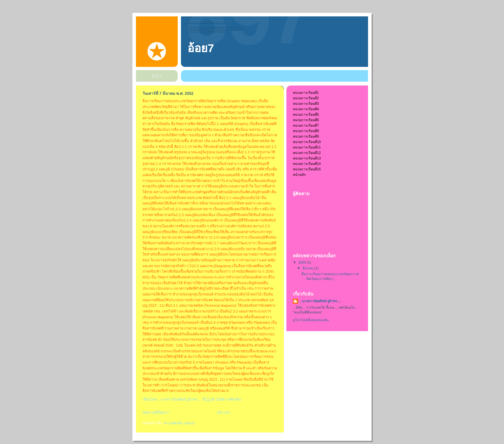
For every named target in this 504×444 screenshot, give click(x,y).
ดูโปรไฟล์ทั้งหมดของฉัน (311, 320)
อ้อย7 (201, 48)
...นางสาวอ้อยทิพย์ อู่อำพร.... (320, 301)
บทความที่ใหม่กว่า (156, 412)
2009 (303, 262)
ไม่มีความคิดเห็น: (229, 399)
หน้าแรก (224, 412)
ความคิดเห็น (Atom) (180, 423)
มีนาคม (308, 268)
